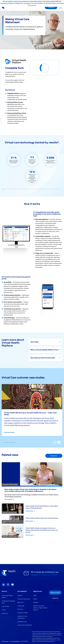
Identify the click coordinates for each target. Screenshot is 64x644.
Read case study (10, 432)
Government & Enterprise (25, 625)
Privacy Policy (5, 641)
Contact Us (5, 613)
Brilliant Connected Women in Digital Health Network (40, 608)
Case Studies (5, 606)
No (35, 5)
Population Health (23, 613)
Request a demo (55, 593)
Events (35, 599)
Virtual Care (21, 606)
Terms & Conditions (15, 641)
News (35, 596)
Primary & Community (24, 599)
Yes (33, 5)
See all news (54, 456)
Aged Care (20, 602)
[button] (9, 442)
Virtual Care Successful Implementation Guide (16, 554)
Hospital (20, 596)
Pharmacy (20, 609)
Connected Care (22, 622)
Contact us (51, 7)
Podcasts (36, 602)
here (21, 82)
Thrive (26, 641)
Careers (4, 610)
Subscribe (35, 575)
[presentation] (55, 442)
